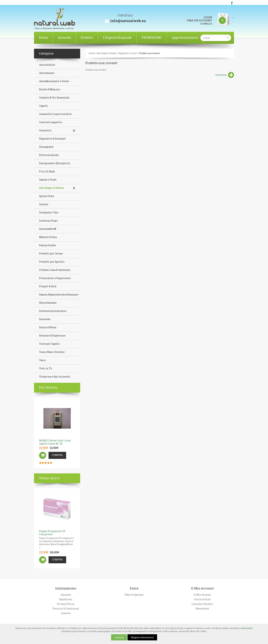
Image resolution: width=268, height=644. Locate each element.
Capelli (44, 106)
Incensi (44, 204)
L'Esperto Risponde (117, 37)
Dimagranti (46, 147)
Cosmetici (45, 130)
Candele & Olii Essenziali (54, 98)
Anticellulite (47, 65)
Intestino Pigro (48, 221)
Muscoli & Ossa (48, 237)
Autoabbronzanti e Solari (54, 81)
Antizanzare (47, 73)
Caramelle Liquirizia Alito (55, 114)
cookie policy (246, 628)
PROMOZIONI (152, 37)
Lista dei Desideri (202, 604)
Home (43, 37)
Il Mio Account (202, 595)
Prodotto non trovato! (149, 53)
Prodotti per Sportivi (52, 262)
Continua (225, 75)
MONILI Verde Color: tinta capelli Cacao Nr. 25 (55, 442)
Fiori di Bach (47, 171)
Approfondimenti (185, 37)
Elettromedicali (49, 155)
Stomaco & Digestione (52, 336)
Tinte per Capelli (49, 344)
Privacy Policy (66, 604)
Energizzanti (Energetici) (55, 163)
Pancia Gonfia (47, 245)
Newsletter (202, 609)
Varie (42, 360)
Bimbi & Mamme (50, 89)
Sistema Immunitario (53, 311)
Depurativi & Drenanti (52, 139)
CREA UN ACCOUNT (199, 20)
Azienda (64, 37)
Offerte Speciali (134, 595)
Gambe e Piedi (48, 180)
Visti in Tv (46, 368)
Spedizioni (66, 599)
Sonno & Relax (48, 327)
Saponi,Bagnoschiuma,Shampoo (59, 295)
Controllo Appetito (51, 122)
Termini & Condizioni (66, 609)
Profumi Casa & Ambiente (55, 270)
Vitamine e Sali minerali (55, 377)
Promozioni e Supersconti (55, 278)
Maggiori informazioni (142, 637)
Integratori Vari (49, 213)
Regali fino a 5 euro (128, 53)
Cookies (66, 613)
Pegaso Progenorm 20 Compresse (52, 533)
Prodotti (87, 37)
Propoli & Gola (48, 286)
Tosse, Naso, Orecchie (52, 352)
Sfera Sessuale (48, 303)
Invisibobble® (48, 229)
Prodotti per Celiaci (51, 254)
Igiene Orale (47, 196)
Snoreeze (45, 319)
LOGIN (208, 17)
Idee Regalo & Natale (106, 53)
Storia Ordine (202, 599)
